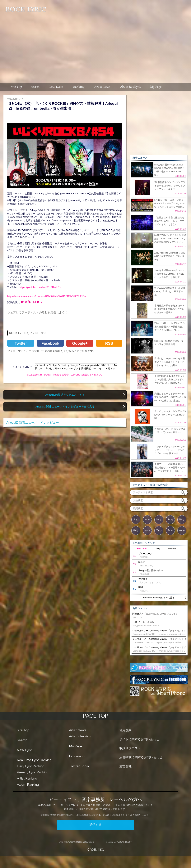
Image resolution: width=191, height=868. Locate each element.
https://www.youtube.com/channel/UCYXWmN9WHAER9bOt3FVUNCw (47, 296)
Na (182, 519)
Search (22, 740)
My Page (76, 746)
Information (78, 756)
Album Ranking (28, 785)
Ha (136, 530)
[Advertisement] (119, 40)
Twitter (21, 343)
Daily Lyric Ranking (31, 766)
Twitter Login (79, 766)
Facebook (50, 343)
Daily (157, 549)
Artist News (78, 730)
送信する (95, 825)
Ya (159, 530)
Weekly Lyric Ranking (33, 772)
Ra (170, 530)
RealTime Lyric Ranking (34, 760)
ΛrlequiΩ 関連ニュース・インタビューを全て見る (65, 407)
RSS (109, 343)
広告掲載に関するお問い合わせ (141, 757)
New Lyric (24, 750)
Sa (159, 519)
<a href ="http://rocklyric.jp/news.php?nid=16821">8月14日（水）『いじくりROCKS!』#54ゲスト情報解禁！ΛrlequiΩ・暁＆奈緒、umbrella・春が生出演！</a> (76, 367)
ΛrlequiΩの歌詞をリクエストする (65, 395)
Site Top (23, 730)
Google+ (80, 343)
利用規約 (125, 730)
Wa (182, 530)
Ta (170, 519)
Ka (147, 519)
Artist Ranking (27, 778)
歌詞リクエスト (130, 748)
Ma (147, 530)
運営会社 (125, 766)
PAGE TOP (95, 716)
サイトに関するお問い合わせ (139, 739)
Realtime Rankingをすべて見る (159, 598)
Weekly (172, 549)
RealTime (142, 549)
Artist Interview (80, 736)
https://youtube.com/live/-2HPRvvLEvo (41, 287)
